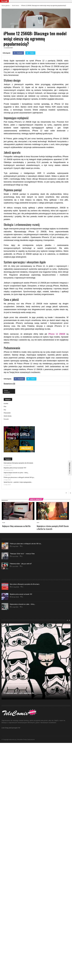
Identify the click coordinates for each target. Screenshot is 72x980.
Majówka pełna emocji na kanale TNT (15, 468)
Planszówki (7, 413)
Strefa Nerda (15, 6)
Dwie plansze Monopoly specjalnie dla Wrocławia (18, 463)
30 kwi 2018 (15, 597)
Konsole (6, 419)
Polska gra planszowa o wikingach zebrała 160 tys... (19, 477)
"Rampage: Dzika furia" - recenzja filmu (22, 554)
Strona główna (6, 6)
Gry (5, 410)
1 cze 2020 (14, 566)
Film (5, 407)
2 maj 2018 (14, 546)
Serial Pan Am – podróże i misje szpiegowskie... (18, 482)
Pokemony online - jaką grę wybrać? (21, 564)
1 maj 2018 (14, 607)
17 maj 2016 (15, 587)
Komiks (6, 403)
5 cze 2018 (14, 556)
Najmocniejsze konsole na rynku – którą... (16, 473)
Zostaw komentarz (7, 391)
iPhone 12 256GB (57, 334)
